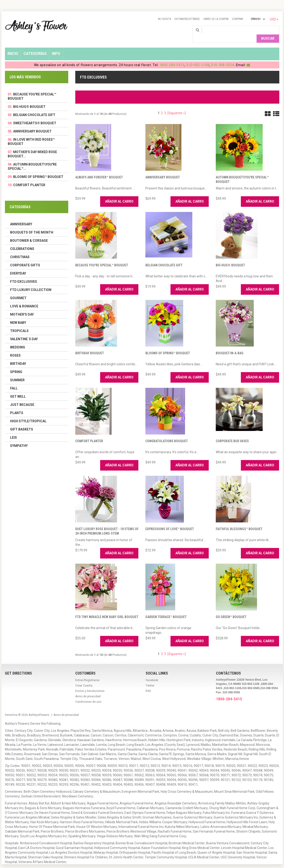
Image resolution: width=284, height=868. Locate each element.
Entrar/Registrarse (187, 19)
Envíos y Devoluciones (90, 683)
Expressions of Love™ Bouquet (170, 521)
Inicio (13, 46)
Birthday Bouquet (90, 346)
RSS (148, 683)
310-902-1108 (198, 57)
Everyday (18, 266)
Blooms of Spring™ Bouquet (168, 346)
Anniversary (21, 217)
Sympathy (19, 438)
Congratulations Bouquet (167, 434)
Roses (15, 348)
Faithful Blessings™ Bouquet (239, 521)
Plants (17, 405)
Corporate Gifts (25, 258)
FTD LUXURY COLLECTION (31, 282)
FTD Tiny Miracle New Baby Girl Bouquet (107, 609)
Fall (14, 381)
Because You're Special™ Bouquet (102, 258)
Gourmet (18, 291)
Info (56, 46)
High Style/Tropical (28, 414)
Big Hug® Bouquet (230, 258)
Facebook (152, 673)
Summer (17, 373)
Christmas (20, 249)
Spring (16, 364)
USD (274, 19)
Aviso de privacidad (88, 689)
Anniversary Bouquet (163, 170)
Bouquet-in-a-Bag (230, 346)
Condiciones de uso (88, 694)
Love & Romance (24, 299)
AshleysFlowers (39, 707)
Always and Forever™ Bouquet (99, 170)
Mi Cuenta (165, 19)
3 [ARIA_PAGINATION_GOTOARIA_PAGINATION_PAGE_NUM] (165, 106)
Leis (13, 430)
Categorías (35, 46)
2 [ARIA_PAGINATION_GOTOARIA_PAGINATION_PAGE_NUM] (162, 106)
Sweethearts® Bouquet (35, 116)
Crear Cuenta (84, 678)
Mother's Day (22, 307)
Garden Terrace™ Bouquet (166, 609)
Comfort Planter (89, 434)
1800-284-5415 (172, 57)
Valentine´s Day (24, 332)
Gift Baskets (22, 422)
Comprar (237, 19)
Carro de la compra (216, 19)
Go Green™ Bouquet (231, 609)
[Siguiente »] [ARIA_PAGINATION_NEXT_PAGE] (177, 106)
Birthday (18, 356)
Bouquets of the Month (32, 225)
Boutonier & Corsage (29, 233)
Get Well (18, 389)
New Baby (18, 315)
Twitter (150, 678)
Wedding (18, 340)
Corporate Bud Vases (232, 434)
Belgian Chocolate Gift (164, 258)
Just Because (22, 397)
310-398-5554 (223, 57)
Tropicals (19, 323)
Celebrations (22, 241)
